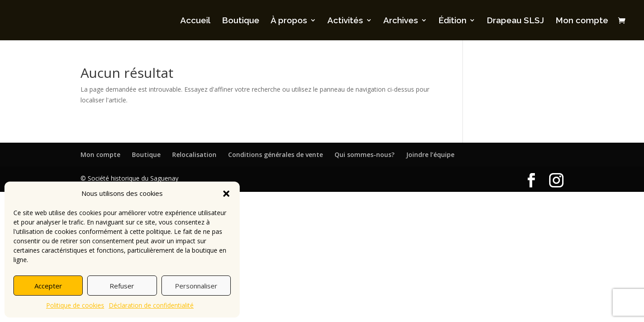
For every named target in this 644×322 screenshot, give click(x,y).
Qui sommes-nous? (364, 155)
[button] (226, 194)
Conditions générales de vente (275, 155)
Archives (401, 21)
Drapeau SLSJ (515, 21)
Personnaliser (196, 286)
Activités (345, 21)
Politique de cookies (75, 305)
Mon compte (582, 21)
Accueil (195, 21)
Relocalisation (194, 155)
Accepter (48, 286)
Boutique (241, 21)
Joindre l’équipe (430, 155)
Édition (452, 21)
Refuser (122, 286)
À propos (289, 21)
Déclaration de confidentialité (151, 305)
